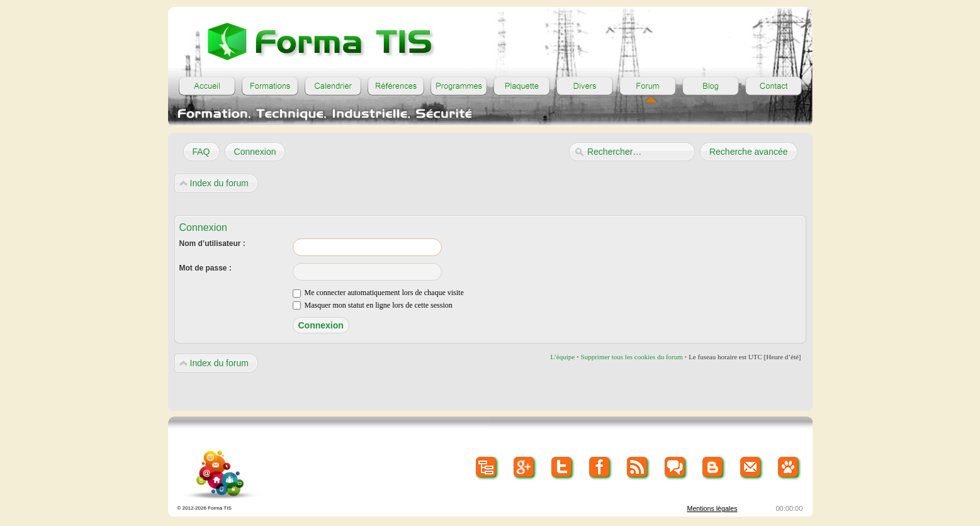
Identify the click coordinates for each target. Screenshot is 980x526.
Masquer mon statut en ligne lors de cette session (373, 305)
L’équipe (562, 357)
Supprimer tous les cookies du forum (632, 357)
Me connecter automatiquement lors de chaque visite (378, 293)
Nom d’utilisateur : (212, 243)
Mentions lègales (712, 508)
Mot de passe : (206, 268)
